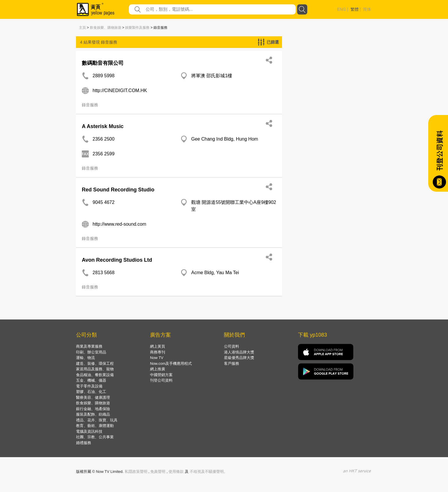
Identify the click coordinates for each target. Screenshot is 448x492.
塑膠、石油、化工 (91, 392)
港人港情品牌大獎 (239, 352)
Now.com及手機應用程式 (171, 363)
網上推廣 (158, 369)
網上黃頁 (158, 346)
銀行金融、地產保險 (93, 409)
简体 (367, 9)
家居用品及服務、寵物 (95, 369)
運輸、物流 (85, 358)
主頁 (82, 28)
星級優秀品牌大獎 (239, 358)
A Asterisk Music (103, 126)
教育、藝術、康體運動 (95, 426)
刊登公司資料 (161, 380)
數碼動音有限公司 (103, 63)
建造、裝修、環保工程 (95, 363)
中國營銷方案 (161, 375)
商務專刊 (158, 352)
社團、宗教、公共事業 (95, 437)
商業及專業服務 (89, 346)
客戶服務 (232, 363)
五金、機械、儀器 (91, 380)
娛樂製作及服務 (137, 28)
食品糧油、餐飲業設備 (95, 375)
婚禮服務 (84, 443)
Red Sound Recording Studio (118, 190)
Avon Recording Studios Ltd (117, 260)
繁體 (355, 9)
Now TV (157, 358)
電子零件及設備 (89, 386)
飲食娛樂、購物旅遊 (106, 28)
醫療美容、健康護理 (93, 397)
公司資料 (232, 346)
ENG (342, 9)
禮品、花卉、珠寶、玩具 (97, 420)
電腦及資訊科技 (89, 431)
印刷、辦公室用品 (91, 352)
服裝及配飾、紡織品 (93, 414)
